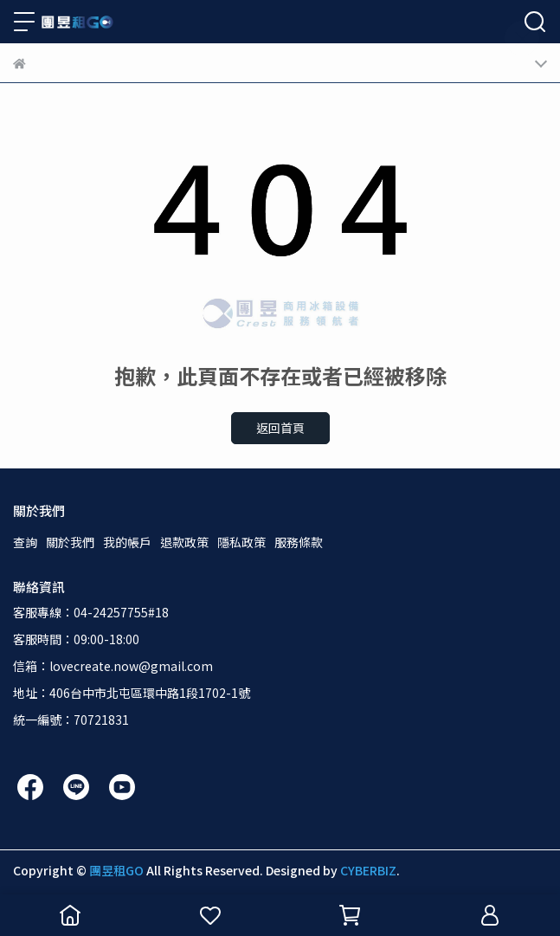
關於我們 (70, 542)
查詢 (25, 542)
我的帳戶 (127, 542)
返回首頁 (280, 428)
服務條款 (299, 542)
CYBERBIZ (368, 870)
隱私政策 (241, 542)
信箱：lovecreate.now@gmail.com (113, 666)
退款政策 (184, 542)
